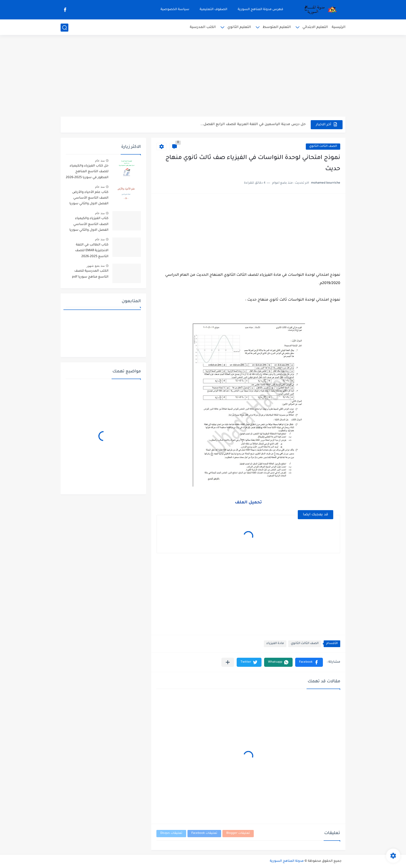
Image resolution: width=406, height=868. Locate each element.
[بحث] (64, 28)
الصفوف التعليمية (213, 10)
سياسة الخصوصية (175, 10)
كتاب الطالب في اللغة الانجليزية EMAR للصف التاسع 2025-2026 (92, 251)
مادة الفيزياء (275, 644)
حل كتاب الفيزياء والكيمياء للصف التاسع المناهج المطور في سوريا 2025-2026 (87, 172)
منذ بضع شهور (96, 266)
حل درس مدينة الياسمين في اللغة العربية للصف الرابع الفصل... (253, 124)
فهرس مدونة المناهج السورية (260, 10)
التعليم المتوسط (277, 27)
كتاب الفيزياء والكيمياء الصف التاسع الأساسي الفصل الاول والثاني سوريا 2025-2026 (89, 225)
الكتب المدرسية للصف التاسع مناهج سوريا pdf (90, 274)
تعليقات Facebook (204, 833)
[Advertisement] (203, 76)
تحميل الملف (248, 503)
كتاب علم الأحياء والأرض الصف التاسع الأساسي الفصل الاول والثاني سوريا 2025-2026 (89, 199)
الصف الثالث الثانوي (323, 146)
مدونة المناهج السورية (287, 861)
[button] (309, 662)
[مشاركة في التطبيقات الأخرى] (228, 662)
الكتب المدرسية (203, 27)
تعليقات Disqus (171, 833)
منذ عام (100, 161)
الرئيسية (339, 27)
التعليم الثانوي (239, 27)
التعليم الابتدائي (315, 27)
